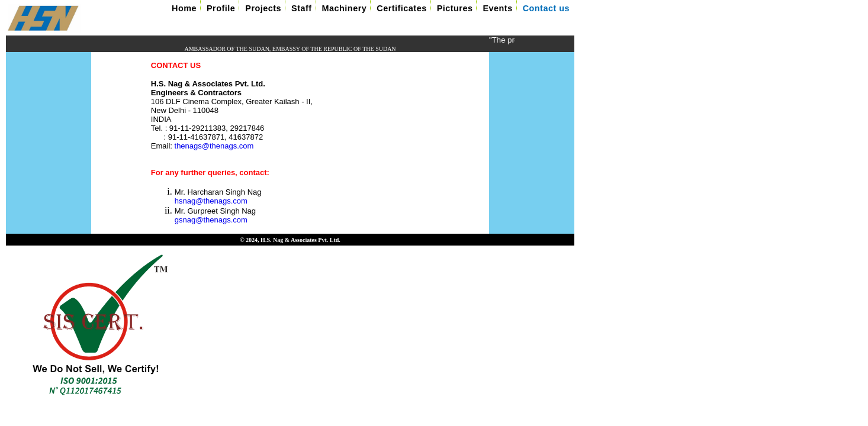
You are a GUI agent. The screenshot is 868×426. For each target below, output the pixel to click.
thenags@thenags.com (214, 146)
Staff (301, 8)
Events (497, 8)
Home (184, 8)
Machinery (345, 8)
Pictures (455, 8)
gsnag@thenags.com (211, 221)
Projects (263, 8)
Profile (221, 8)
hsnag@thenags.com (211, 201)
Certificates (401, 8)
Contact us (546, 8)
